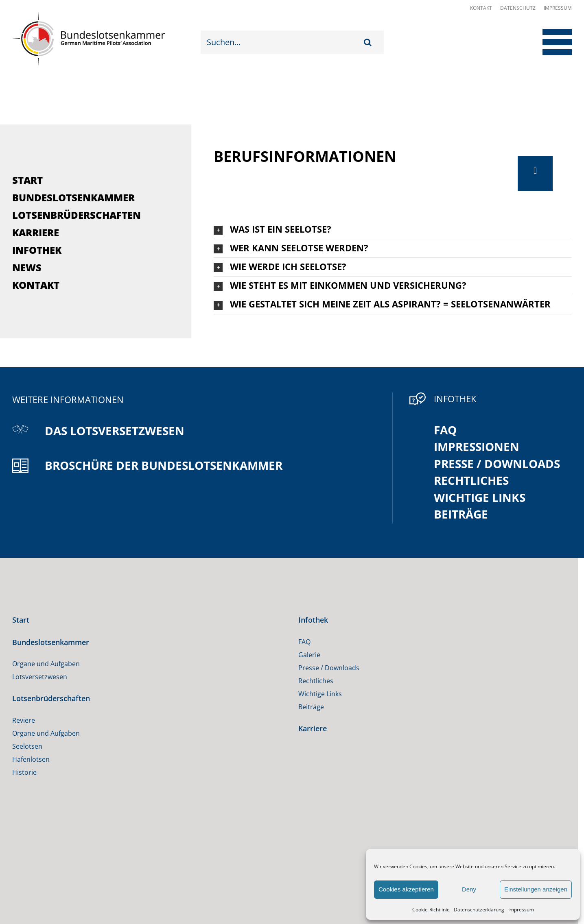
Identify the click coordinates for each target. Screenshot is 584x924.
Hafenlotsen (31, 759)
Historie (24, 772)
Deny (469, 889)
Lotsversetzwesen (40, 677)
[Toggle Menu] (550, 42)
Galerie (309, 655)
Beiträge (461, 514)
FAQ (445, 430)
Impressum (521, 910)
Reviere (24, 720)
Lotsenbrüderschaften (77, 215)
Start (27, 180)
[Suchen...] (282, 42)
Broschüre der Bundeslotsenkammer (164, 465)
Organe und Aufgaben (46, 664)
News (27, 267)
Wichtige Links (480, 497)
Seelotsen (27, 746)
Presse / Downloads (497, 464)
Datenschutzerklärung (479, 910)
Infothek (37, 250)
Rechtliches (471, 480)
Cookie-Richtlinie (431, 910)
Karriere (36, 232)
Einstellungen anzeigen (536, 889)
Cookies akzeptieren (406, 889)
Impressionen (477, 447)
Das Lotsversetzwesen (115, 431)
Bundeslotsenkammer (73, 197)
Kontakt (481, 8)
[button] (393, 230)
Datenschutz (518, 8)
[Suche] (370, 42)
